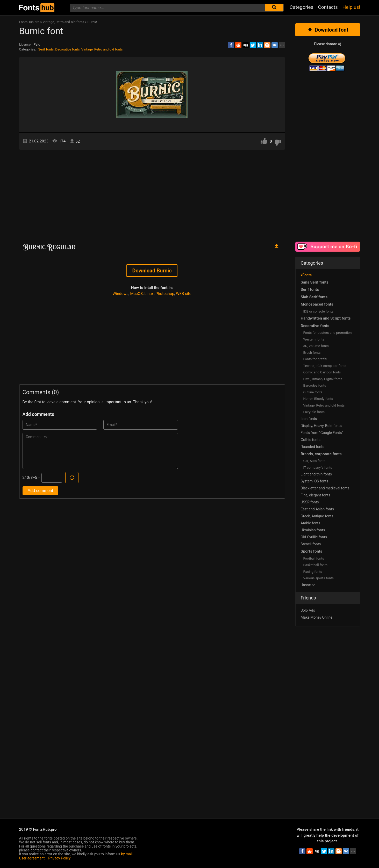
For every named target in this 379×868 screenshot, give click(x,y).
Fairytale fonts (314, 412)
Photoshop (165, 294)
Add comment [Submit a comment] (41, 491)
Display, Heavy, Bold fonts (321, 426)
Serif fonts (46, 49)
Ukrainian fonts (313, 530)
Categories (301, 7)
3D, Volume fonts (316, 346)
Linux (149, 294)
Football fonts (314, 558)
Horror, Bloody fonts (318, 399)
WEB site (184, 294)
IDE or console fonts (319, 311)
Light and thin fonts (316, 474)
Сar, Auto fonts (314, 461)
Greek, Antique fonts (317, 516)
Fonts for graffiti (315, 359)
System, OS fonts (314, 481)
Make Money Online (317, 617)
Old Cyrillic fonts (314, 537)
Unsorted (308, 585)
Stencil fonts (311, 544)
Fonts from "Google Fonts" (322, 433)
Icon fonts (309, 419)
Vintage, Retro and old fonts (102, 49)
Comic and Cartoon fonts (322, 372)
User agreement (32, 858)
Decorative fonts (67, 49)
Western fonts (314, 339)
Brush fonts (312, 353)
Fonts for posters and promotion (328, 333)
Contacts (328, 7)
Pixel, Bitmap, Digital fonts (323, 379)
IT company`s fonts (318, 468)
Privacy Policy (59, 858)
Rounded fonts (313, 447)
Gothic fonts (311, 440)
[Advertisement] (152, 194)
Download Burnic (152, 271)
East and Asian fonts (317, 509)
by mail (127, 854)
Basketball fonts (315, 565)
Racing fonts (313, 572)
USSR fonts (310, 502)
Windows (121, 294)
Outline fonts (313, 392)
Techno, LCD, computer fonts (325, 366)
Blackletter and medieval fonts (325, 488)
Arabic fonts (311, 523)
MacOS (137, 294)
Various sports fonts (319, 578)
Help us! (351, 7)
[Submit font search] (274, 8)
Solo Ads (308, 610)
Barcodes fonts (315, 385)
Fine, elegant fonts (316, 495)
